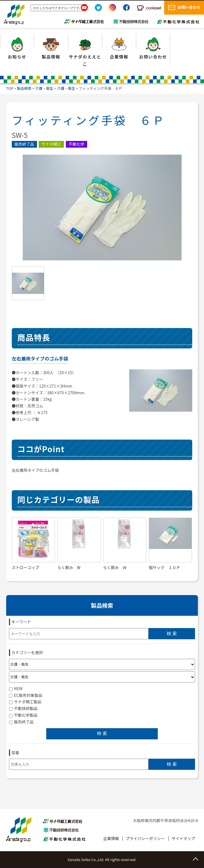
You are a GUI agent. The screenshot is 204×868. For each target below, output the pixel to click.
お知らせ (17, 57)
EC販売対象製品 (26, 695)
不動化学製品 (23, 715)
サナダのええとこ (85, 60)
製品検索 (24, 88)
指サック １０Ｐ (164, 567)
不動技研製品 (23, 708)
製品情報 (51, 57)
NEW (16, 688)
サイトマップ (183, 838)
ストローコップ (25, 567)
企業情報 (119, 57)
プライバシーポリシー (145, 838)
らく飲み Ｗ (115, 567)
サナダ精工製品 (25, 702)
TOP (10, 88)
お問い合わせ (153, 57)
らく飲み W (69, 567)
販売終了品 (21, 722)
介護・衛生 (44, 88)
